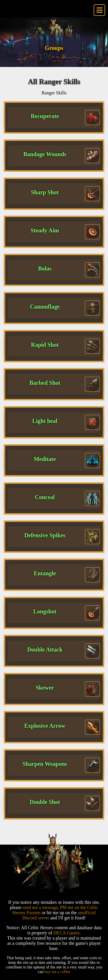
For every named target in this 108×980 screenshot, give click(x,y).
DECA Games (66, 933)
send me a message (40, 907)
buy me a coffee (57, 972)
